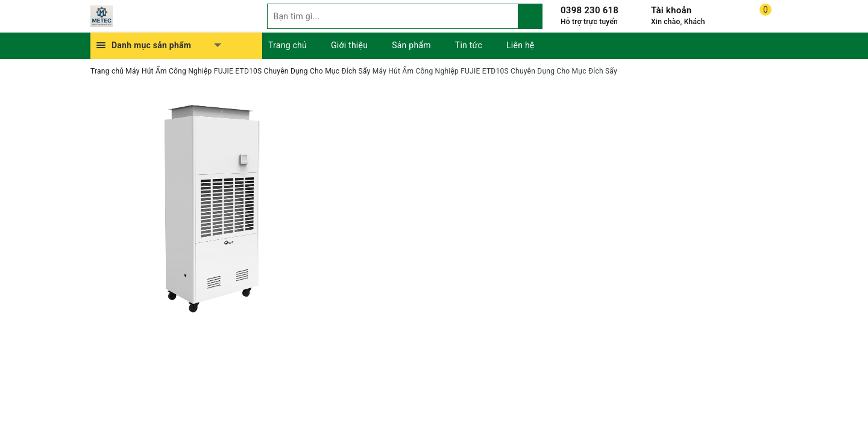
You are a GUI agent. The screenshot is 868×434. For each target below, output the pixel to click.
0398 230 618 (590, 10)
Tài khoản (671, 10)
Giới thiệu (349, 45)
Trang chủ (288, 45)
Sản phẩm (411, 45)
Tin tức (469, 45)
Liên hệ (520, 45)
